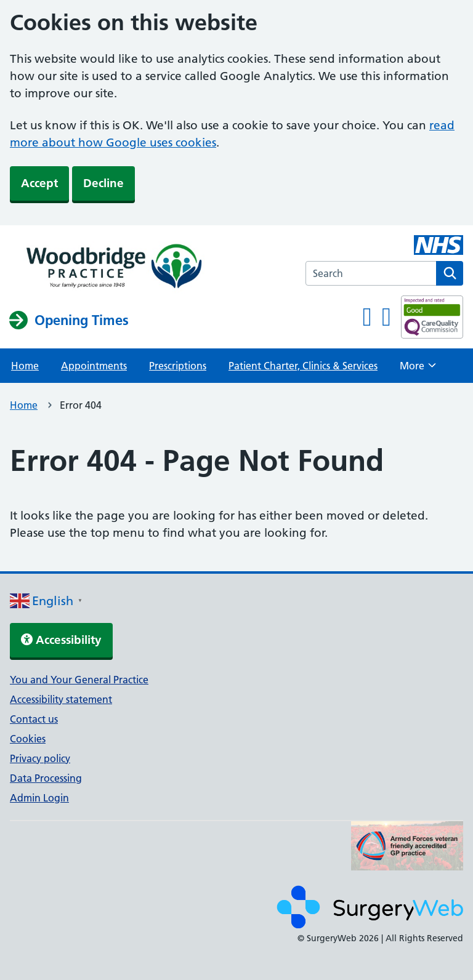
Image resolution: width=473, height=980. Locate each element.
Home (25, 366)
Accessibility (61, 640)
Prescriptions (178, 366)
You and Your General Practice (79, 680)
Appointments (94, 366)
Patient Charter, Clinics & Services (303, 366)
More (418, 369)
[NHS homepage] (112, 267)
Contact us (34, 719)
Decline (103, 183)
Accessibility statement (61, 699)
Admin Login (39, 798)
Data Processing (46, 778)
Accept (39, 183)
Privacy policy (40, 758)
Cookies (28, 739)
